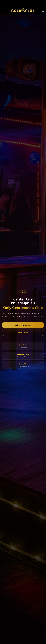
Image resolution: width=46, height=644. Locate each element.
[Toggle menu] (43, 11)
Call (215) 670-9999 (23, 325)
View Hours (23, 333)
